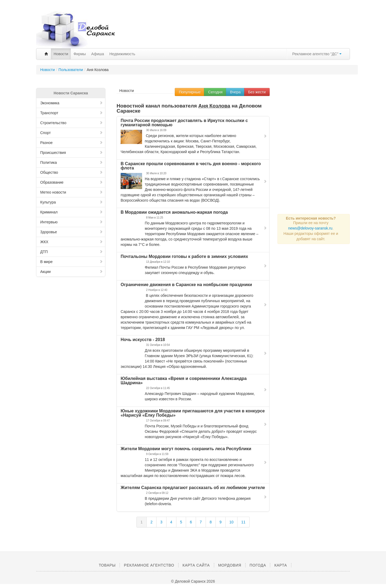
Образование (72, 182)
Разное (72, 143)
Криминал (72, 212)
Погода (258, 565)
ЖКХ (72, 242)
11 (243, 522)
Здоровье (72, 232)
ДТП (72, 252)
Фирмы (80, 54)
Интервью (72, 222)
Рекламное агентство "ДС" (317, 54)
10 (232, 522)
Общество (72, 172)
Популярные (190, 92)
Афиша (98, 54)
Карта (281, 565)
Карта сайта (196, 565)
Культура (72, 202)
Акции (72, 272)
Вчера (235, 92)
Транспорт (72, 113)
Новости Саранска (71, 93)
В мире (72, 262)
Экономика (72, 103)
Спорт (72, 133)
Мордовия (230, 565)
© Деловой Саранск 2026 (193, 581)
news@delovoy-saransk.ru (310, 228)
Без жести (257, 92)
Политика (72, 162)
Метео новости (72, 192)
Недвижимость (122, 54)
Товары (107, 565)
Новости (61, 54)
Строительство (72, 123)
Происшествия (72, 153)
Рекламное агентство (149, 565)
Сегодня (215, 92)
